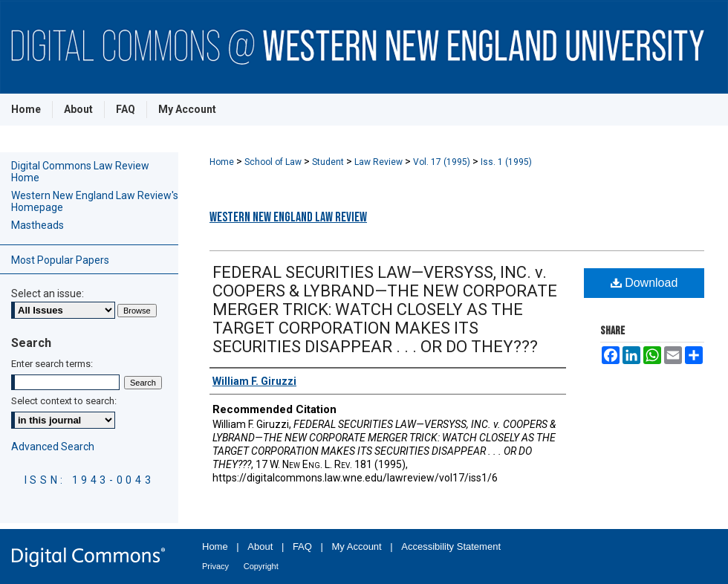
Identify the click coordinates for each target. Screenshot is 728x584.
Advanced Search (53, 447)
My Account (357, 546)
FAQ (302, 546)
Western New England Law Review (288, 217)
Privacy (215, 566)
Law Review (380, 162)
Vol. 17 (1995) (443, 162)
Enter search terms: (52, 364)
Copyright (261, 566)
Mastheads (38, 225)
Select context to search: (64, 401)
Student (329, 162)
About (260, 546)
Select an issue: (48, 293)
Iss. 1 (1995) (506, 162)
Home (223, 162)
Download (644, 283)
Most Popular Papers (60, 260)
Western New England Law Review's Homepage (95, 201)
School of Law (274, 162)
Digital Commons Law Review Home (80, 172)
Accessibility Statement (451, 546)
